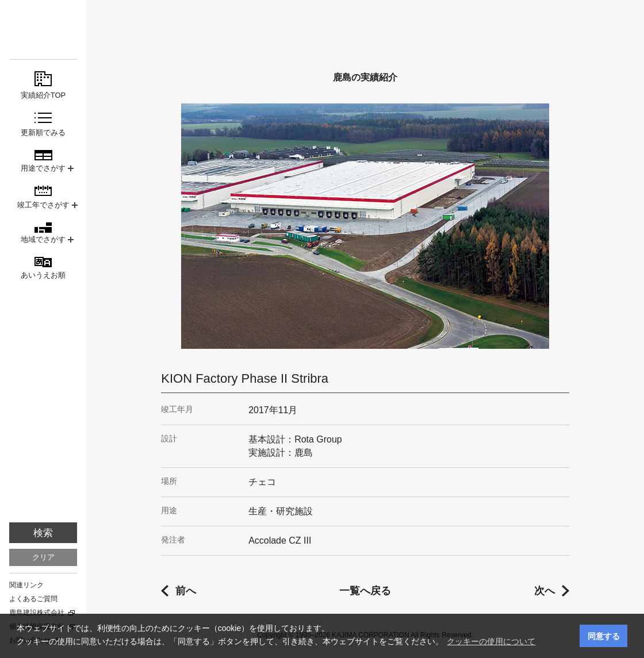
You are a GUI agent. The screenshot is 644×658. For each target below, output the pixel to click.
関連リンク (26, 585)
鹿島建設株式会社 (37, 613)
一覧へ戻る (365, 591)
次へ (545, 591)
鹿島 (43, 30)
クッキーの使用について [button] (491, 641)
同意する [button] (604, 636)
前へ (186, 591)
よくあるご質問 (33, 599)
